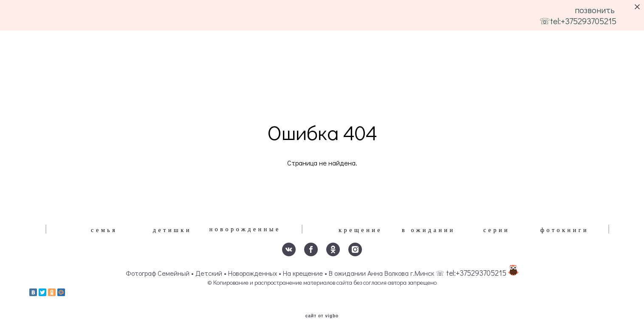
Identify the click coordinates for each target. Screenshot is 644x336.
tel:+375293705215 (476, 273)
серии (497, 230)
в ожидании (429, 230)
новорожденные (245, 229)
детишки (172, 230)
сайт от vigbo (322, 316)
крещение (360, 230)
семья (104, 230)
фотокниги (565, 230)
